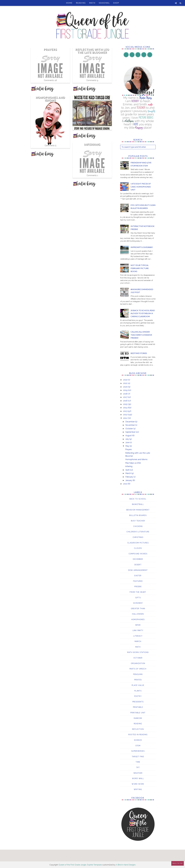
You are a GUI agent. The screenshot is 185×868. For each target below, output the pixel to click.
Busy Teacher (138, 521)
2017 (125, 397)
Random (138, 718)
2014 (126, 408)
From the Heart (138, 592)
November (130, 425)
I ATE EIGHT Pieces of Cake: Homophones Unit (141, 187)
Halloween (138, 614)
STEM (138, 746)
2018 (126, 394)
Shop (116, 3)
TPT (138, 768)
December (130, 422)
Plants (138, 691)
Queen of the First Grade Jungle (72, 865)
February (129, 477)
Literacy (138, 636)
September (131, 432)
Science (138, 740)
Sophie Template (94, 865)
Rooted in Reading (138, 735)
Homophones (138, 619)
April (128, 470)
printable (138, 707)
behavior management (138, 510)
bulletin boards (138, 515)
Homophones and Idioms (50, 99)
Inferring (92, 144)
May (128, 446)
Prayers (50, 49)
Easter (138, 576)
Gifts (138, 598)
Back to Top (178, 863)
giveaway (138, 603)
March (128, 473)
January (129, 480)
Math (92, 3)
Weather (138, 773)
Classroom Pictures (138, 543)
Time (138, 762)
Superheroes (138, 751)
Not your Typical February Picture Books (140, 268)
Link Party (138, 630)
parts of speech (138, 669)
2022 (126, 380)
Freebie (138, 587)
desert (138, 565)
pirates (138, 680)
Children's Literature (138, 532)
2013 (125, 411)
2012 (125, 415)
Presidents (138, 702)
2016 (126, 401)
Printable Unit (138, 713)
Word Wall (138, 778)
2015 (125, 404)
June (128, 442)
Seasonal (104, 3)
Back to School (138, 499)
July (127, 439)
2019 (126, 390)
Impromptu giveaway (142, 247)
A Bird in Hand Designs (126, 865)
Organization (138, 663)
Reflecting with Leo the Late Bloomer (92, 51)
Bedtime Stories (139, 353)
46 (56, 80)
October (129, 429)
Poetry (138, 696)
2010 (126, 484)
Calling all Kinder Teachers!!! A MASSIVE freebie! (141, 335)
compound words (138, 554)
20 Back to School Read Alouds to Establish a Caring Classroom (143, 313)
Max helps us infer (92, 97)
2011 (125, 418)
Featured (138, 581)
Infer (138, 625)
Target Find (138, 757)
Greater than (138, 609)
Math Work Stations (138, 652)
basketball (138, 504)
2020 (126, 387)
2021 (125, 383)
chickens (138, 526)
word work (138, 784)
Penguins (138, 674)
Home (69, 3)
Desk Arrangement (138, 570)
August (129, 436)
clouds (138, 548)
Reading (81, 3)
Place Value (138, 685)
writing (138, 789)
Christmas (138, 537)
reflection (138, 729)
